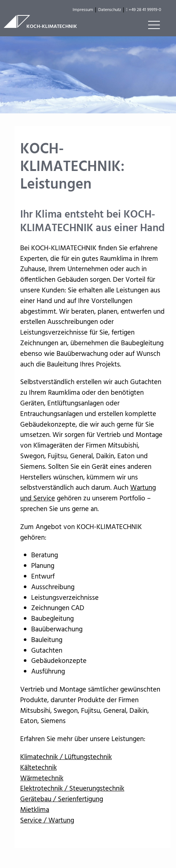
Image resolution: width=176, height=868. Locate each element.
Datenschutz (110, 10)
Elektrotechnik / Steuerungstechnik (72, 789)
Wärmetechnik (42, 778)
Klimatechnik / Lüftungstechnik (66, 757)
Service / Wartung (47, 821)
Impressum (83, 10)
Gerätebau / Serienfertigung (62, 799)
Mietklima (35, 810)
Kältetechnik (38, 768)
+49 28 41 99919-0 (144, 10)
